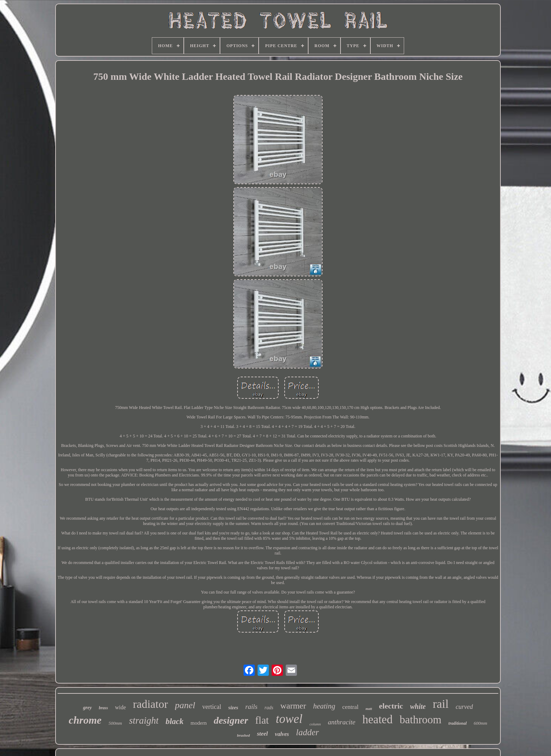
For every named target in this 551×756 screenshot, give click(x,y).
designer (231, 720)
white (418, 706)
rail (440, 704)
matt (369, 709)
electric (391, 706)
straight (144, 720)
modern (199, 723)
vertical (212, 707)
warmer (293, 706)
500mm (115, 723)
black (174, 721)
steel (262, 734)
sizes (233, 707)
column (315, 724)
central (350, 707)
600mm (480, 723)
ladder (307, 732)
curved (464, 707)
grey (87, 708)
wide (120, 707)
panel (185, 705)
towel (289, 719)
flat (262, 720)
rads (269, 708)
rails (251, 707)
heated (377, 719)
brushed (243, 735)
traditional (458, 723)
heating (324, 706)
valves (282, 734)
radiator (150, 704)
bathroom (420, 720)
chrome (85, 720)
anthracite (342, 722)
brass (103, 708)
